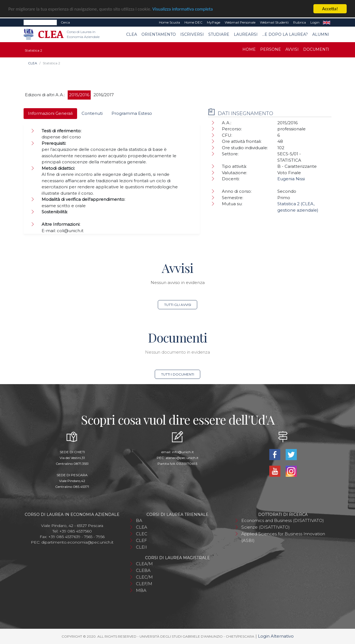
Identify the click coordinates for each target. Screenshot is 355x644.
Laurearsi (246, 34)
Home (249, 49)
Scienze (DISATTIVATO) (266, 527)
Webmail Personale (240, 22)
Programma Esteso (132, 113)
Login (315, 22)
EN (327, 22)
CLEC (142, 534)
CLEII (141, 547)
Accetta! (330, 9)
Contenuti (92, 113)
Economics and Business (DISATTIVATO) (283, 520)
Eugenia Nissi (291, 179)
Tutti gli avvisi (178, 305)
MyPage (214, 22)
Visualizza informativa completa (183, 9)
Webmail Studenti (274, 22)
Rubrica (300, 22)
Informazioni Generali (50, 113)
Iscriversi (192, 34)
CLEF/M (144, 584)
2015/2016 (79, 95)
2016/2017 (104, 95)
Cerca (65, 22)
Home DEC (193, 22)
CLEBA (143, 570)
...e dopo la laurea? (285, 34)
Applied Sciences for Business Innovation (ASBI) (283, 537)
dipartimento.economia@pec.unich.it (77, 542)
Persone (271, 49)
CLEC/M (144, 577)
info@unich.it (183, 452)
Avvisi (292, 49)
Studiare (219, 34)
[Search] (40, 22)
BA (139, 520)
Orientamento (159, 34)
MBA (141, 590)
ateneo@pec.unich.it (182, 458)
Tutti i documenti (178, 374)
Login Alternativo (276, 636)
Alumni (321, 34)
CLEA (132, 34)
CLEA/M (144, 564)
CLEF (141, 540)
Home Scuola (169, 22)
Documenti (316, 49)
